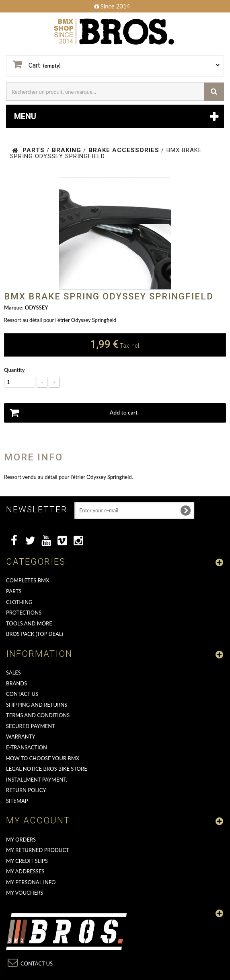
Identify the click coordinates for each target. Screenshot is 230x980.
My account (38, 820)
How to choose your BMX (43, 758)
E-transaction (27, 747)
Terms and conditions (38, 715)
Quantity (14, 370)
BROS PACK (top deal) (35, 634)
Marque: (14, 307)
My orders (21, 840)
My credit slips (27, 861)
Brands (16, 683)
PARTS (14, 591)
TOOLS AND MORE (29, 623)
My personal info (31, 882)
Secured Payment (31, 726)
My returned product (38, 850)
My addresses (25, 871)
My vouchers (25, 893)
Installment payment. (37, 780)
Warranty (21, 737)
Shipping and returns (37, 705)
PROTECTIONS (24, 613)
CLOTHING (19, 602)
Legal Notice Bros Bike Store (47, 769)
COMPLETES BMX (28, 580)
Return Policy (26, 790)
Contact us (22, 694)
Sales (13, 673)
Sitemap (17, 801)
